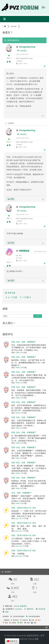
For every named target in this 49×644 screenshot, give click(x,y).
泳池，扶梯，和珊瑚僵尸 (21, 493)
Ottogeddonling (27, 47)
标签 (7, 612)
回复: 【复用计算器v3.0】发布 (24, 508)
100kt (17, 353)
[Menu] (43, 7)
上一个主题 (11, 297)
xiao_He (18, 518)
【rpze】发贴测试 (20, 606)
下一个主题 (25, 297)
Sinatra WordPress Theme (22, 639)
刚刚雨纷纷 (24, 251)
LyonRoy (18, 609)
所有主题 (10, 293)
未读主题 (42, 609)
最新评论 (30, 609)
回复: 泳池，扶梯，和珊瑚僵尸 (24, 342)
